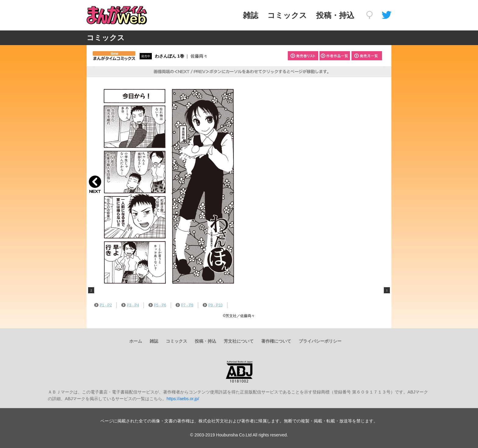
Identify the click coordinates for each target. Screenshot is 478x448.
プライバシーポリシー (320, 341)
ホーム (136, 341)
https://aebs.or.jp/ (183, 399)
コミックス (287, 15)
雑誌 (251, 15)
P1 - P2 (103, 305)
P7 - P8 (184, 305)
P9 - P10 (213, 305)
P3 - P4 (130, 305)
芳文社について (239, 341)
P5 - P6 (157, 305)
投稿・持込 (335, 15)
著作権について (276, 341)
